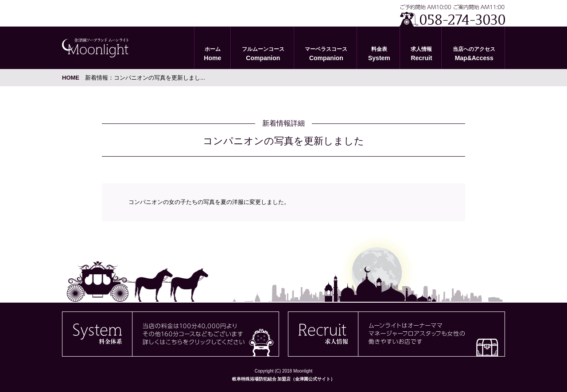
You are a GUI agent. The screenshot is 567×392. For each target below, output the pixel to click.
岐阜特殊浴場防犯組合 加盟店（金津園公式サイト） (284, 379)
